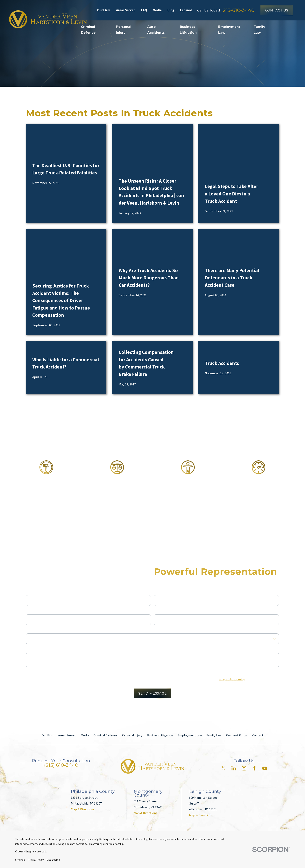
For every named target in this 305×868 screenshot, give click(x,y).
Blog (171, 10)
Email (158, 611)
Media (157, 10)
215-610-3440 (239, 10)
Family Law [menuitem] (259, 30)
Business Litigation (160, 735)
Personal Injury (132, 735)
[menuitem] (20, 860)
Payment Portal (237, 735)
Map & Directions (83, 809)
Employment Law (190, 735)
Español (186, 10)
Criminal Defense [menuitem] (88, 30)
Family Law (214, 735)
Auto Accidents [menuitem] (156, 30)
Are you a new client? (40, 630)
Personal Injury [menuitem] (124, 30)
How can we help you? (41, 649)
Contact (258, 735)
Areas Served (126, 10)
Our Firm (104, 10)
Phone (30, 611)
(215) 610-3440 (61, 765)
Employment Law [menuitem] (229, 30)
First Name (33, 592)
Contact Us (277, 10)
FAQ (144, 10)
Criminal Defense (105, 735)
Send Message (152, 694)
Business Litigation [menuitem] (188, 30)
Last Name (161, 592)
